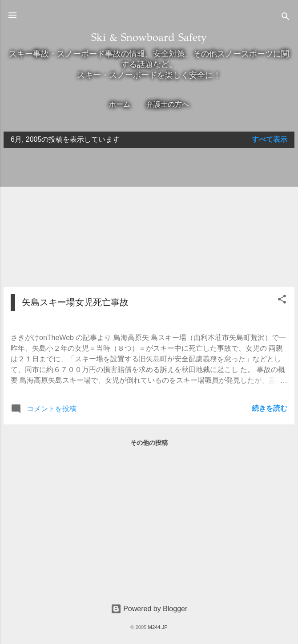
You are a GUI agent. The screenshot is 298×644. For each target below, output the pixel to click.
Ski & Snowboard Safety (149, 37)
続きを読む (270, 408)
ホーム (120, 104)
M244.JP (158, 627)
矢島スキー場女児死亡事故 (75, 302)
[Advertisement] (149, 217)
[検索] (286, 18)
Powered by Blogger (149, 609)
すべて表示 (270, 139)
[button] (282, 301)
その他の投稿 (149, 443)
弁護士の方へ (168, 104)
